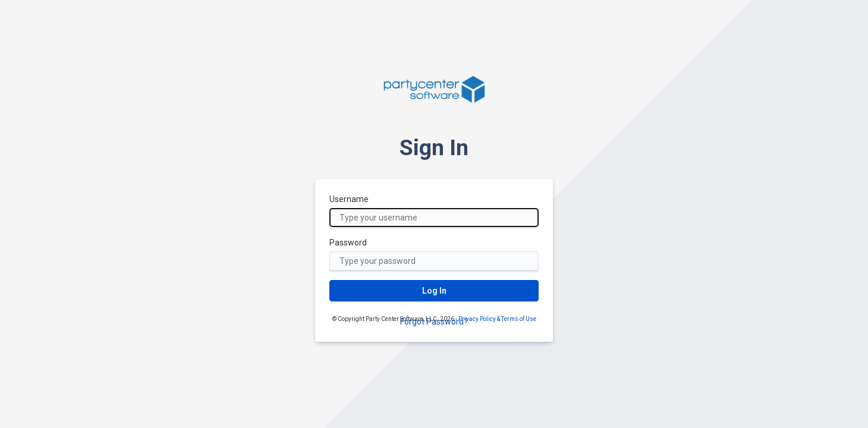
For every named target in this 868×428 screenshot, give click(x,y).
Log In (434, 291)
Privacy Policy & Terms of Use (497, 319)
